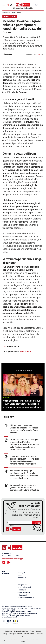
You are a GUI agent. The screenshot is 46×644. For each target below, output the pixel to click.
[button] (41, 14)
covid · (10, 346)
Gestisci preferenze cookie (26, 634)
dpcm (17, 346)
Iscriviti (37, 523)
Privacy (32, 631)
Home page (6, 12)
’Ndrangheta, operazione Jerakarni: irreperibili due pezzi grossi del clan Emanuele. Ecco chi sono (24, 429)
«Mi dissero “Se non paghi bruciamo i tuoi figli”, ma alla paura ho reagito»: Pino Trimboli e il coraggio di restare (24, 474)
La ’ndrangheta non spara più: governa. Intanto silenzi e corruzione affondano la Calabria (24, 487)
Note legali (12, 634)
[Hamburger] (4, 5)
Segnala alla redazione (21, 631)
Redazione (9, 631)
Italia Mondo (17, 12)
